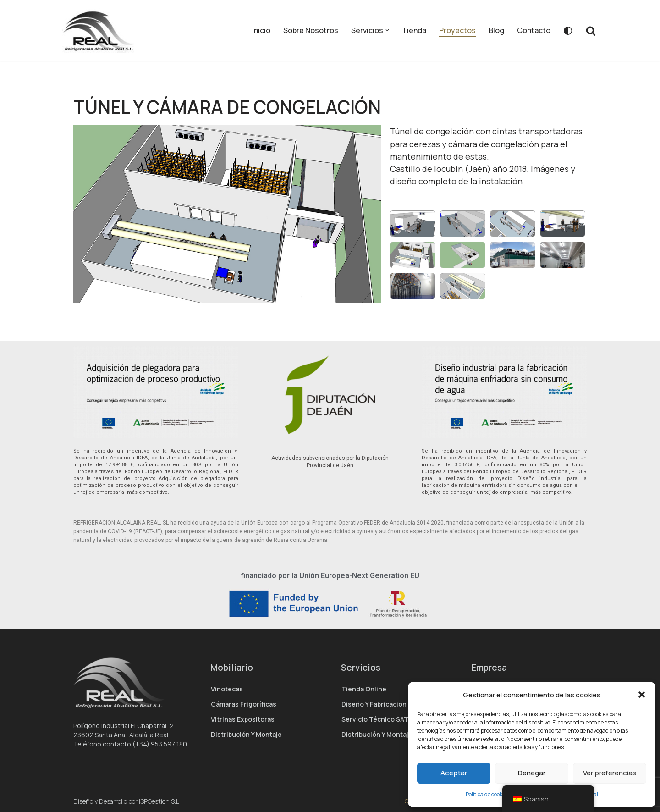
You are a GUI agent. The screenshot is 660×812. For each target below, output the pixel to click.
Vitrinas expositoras (243, 719)
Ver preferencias (610, 773)
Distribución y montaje (246, 734)
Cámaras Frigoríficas (244, 704)
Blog (496, 30)
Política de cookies (487, 794)
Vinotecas (227, 689)
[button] (642, 695)
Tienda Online (364, 689)
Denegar (532, 773)
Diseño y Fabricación (374, 704)
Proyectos (457, 30)
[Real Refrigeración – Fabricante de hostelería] (102, 31)
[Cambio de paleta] (568, 31)
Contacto (534, 30)
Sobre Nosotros (311, 30)
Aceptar (454, 773)
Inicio (261, 30)
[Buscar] (591, 31)
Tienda (414, 30)
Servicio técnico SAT (375, 719)
